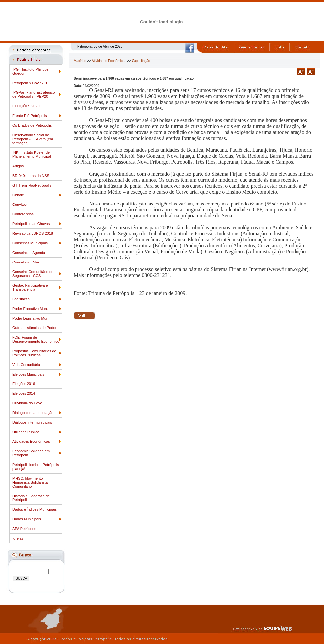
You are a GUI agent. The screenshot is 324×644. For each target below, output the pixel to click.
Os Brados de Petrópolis (32, 125)
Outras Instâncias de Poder (34, 328)
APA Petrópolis (24, 529)
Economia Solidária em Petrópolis (31, 453)
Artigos (18, 166)
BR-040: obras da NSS (31, 176)
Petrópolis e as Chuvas (31, 224)
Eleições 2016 (24, 384)
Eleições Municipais (28, 374)
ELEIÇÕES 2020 (26, 106)
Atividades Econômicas (31, 441)
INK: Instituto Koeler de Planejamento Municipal (32, 154)
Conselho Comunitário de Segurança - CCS (33, 274)
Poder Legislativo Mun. (31, 318)
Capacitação (141, 61)
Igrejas (18, 538)
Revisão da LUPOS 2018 (33, 233)
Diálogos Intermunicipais (32, 422)
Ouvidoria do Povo (27, 403)
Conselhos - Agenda (29, 253)
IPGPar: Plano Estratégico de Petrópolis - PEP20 (33, 94)
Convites (19, 205)
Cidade (18, 195)
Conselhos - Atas (26, 262)
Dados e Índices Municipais (34, 509)
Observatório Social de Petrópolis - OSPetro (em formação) (33, 139)
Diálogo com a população (33, 413)
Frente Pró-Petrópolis (30, 116)
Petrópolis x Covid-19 (30, 83)
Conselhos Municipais (30, 243)
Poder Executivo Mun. (30, 309)
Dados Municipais (27, 519)
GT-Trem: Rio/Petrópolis (32, 185)
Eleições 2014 (24, 393)
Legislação (21, 299)
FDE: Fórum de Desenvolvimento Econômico (36, 339)
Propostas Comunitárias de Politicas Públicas (34, 353)
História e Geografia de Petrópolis (31, 498)
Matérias (80, 61)
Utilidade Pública (26, 432)
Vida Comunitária (26, 365)
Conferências (23, 214)
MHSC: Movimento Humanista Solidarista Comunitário (30, 482)
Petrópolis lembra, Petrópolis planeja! (36, 467)
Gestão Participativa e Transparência (30, 287)
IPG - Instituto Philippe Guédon (30, 71)
